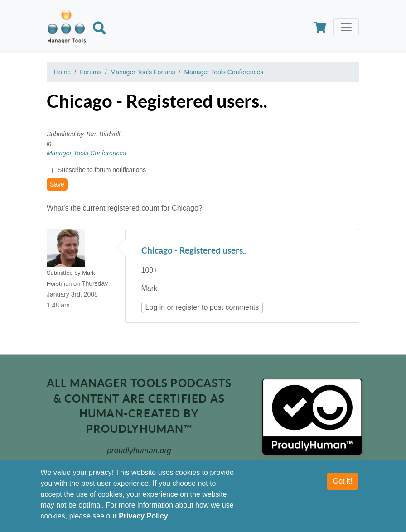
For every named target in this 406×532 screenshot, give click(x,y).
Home (62, 72)
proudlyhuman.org (139, 451)
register (187, 307)
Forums (90, 72)
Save (57, 184)
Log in (155, 307)
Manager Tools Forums (143, 72)
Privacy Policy (143, 516)
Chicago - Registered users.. (194, 251)
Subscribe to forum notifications (102, 170)
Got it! (343, 481)
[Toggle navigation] (346, 27)
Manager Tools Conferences (224, 72)
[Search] (99, 30)
